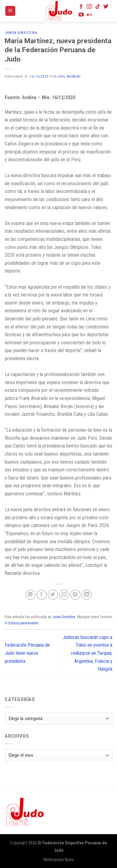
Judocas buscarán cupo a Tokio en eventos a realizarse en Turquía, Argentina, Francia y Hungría (88, 653)
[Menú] (10, 11)
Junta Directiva (21, 33)
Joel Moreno (69, 77)
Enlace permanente (23, 623)
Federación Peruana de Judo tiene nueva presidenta (27, 653)
